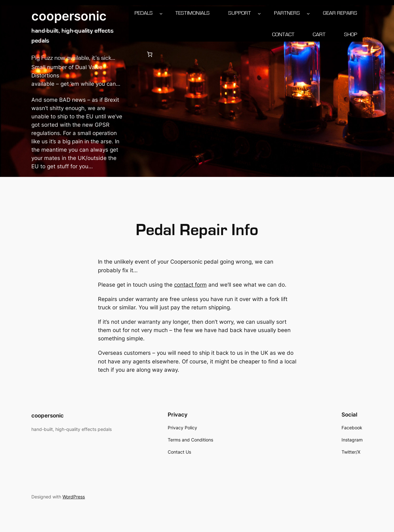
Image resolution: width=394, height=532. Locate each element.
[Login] (134, 54)
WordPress (74, 497)
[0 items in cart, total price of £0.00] (149, 54)
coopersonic (69, 16)
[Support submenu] (259, 13)
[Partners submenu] (308, 13)
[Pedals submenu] (161, 13)
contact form (190, 285)
